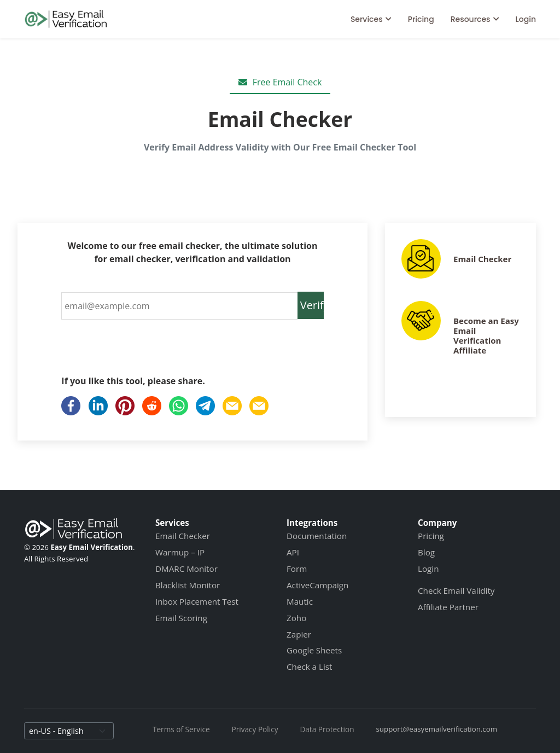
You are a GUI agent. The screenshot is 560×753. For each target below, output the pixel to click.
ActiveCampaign (317, 585)
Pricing (421, 19)
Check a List (309, 667)
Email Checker (482, 259)
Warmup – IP (180, 552)
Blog (426, 552)
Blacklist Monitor (188, 585)
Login (526, 19)
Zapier (299, 634)
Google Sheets (314, 650)
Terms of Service (181, 729)
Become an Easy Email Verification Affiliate (486, 335)
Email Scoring (181, 618)
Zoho (296, 618)
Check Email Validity (456, 590)
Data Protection (327, 729)
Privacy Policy (255, 729)
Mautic (300, 601)
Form (297, 569)
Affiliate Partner (448, 607)
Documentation (317, 536)
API (293, 552)
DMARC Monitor (186, 569)
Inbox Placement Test (197, 601)
